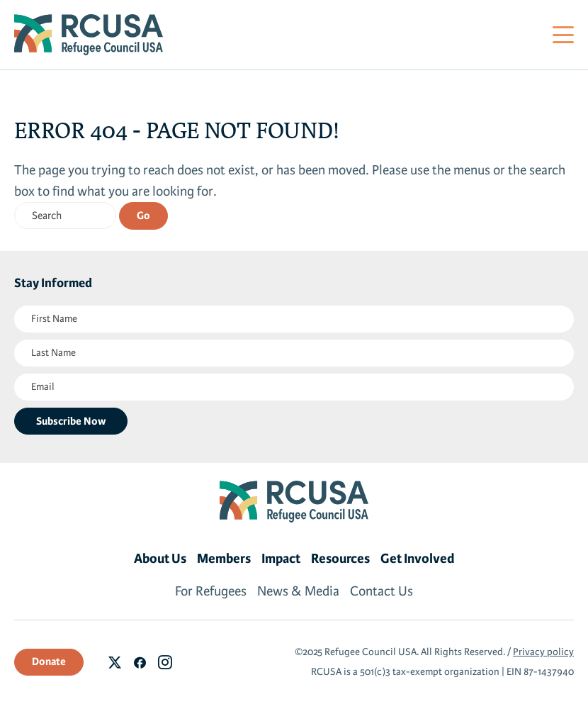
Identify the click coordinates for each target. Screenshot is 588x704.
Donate (49, 661)
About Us (160, 559)
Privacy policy (543, 652)
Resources (340, 559)
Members (224, 559)
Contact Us (381, 591)
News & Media (298, 591)
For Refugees (211, 591)
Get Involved (418, 559)
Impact (281, 559)
